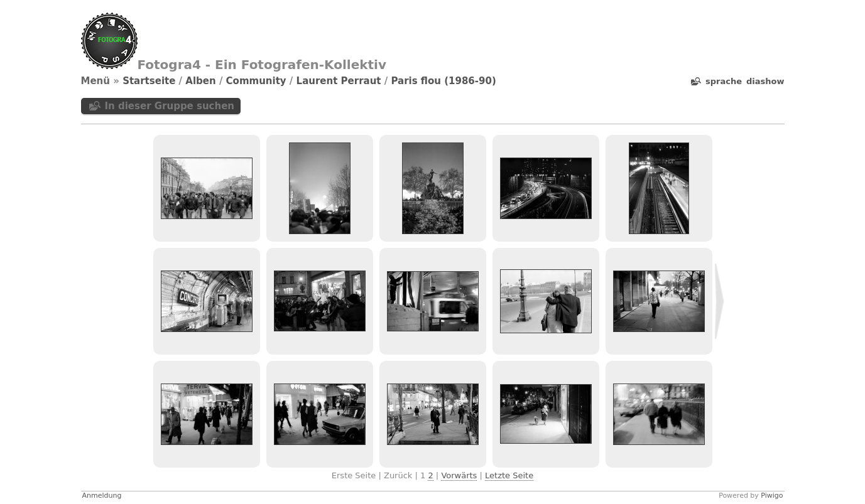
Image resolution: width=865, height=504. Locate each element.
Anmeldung (102, 496)
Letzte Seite (509, 475)
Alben (200, 81)
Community (256, 81)
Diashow (765, 81)
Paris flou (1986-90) (443, 81)
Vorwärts (459, 475)
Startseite (149, 81)
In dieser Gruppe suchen (170, 106)
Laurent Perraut (339, 81)
